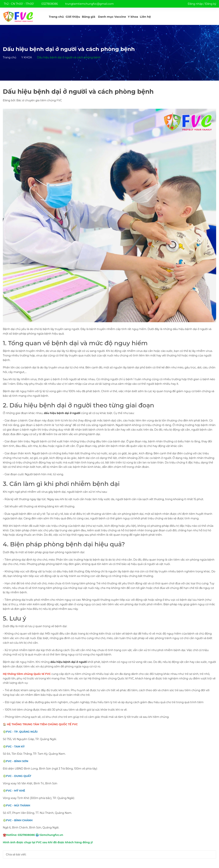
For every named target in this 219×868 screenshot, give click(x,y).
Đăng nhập (195, 4)
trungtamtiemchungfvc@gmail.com (89, 4)
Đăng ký (211, 4)
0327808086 (50, 4)
